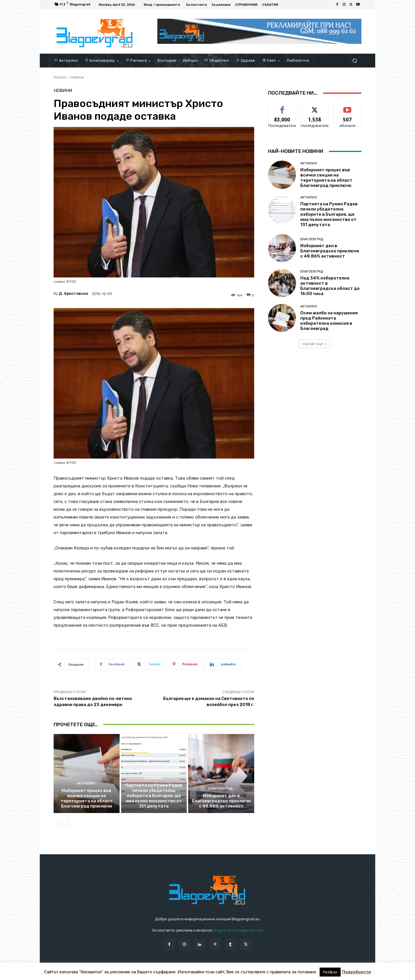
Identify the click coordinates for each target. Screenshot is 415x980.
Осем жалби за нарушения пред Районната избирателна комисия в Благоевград (329, 321)
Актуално (86, 783)
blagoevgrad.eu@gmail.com (238, 930)
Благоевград (220, 789)
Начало (60, 77)
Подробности (356, 972)
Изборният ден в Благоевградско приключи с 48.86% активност (221, 801)
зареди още (315, 344)
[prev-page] (57, 823)
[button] (355, 61)
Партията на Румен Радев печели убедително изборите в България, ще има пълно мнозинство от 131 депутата (154, 796)
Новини (77, 77)
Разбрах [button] (330, 972)
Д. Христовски (73, 293)
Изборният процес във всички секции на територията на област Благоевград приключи (87, 798)
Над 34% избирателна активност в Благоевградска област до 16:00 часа (330, 286)
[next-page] (66, 823)
